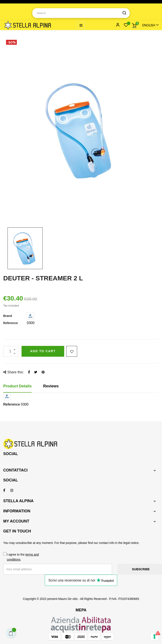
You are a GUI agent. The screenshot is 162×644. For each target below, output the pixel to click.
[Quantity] (11, 351)
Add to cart (43, 351)
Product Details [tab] (17, 386)
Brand (8, 316)
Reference (11, 323)
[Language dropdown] (149, 25)
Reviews (51, 386)
